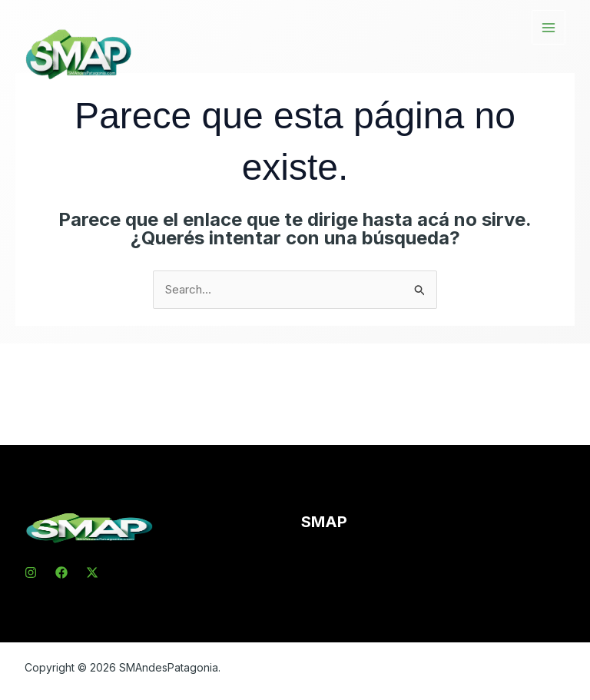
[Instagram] (31, 572)
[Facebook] (61, 572)
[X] (92, 572)
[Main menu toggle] (549, 27)
